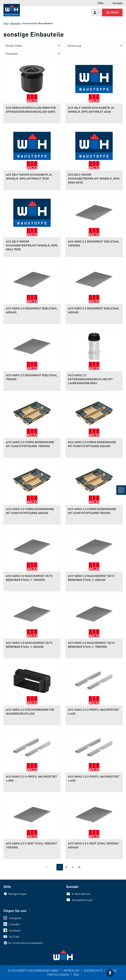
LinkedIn (14, 924)
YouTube (14, 937)
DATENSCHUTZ (93, 970)
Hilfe (101, 3)
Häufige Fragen (17, 894)
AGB (76, 975)
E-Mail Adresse (81, 894)
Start (6, 23)
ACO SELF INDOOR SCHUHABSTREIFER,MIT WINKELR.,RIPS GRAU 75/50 (32, 245)
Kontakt (118, 3)
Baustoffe (15, 23)
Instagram (15, 918)
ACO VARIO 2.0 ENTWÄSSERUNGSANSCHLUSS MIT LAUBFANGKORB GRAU (90, 379)
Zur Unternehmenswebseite (25, 943)
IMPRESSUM (71, 970)
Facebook (15, 930)
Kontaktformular (82, 900)
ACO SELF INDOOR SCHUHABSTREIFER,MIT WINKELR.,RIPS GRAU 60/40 (94, 178)
